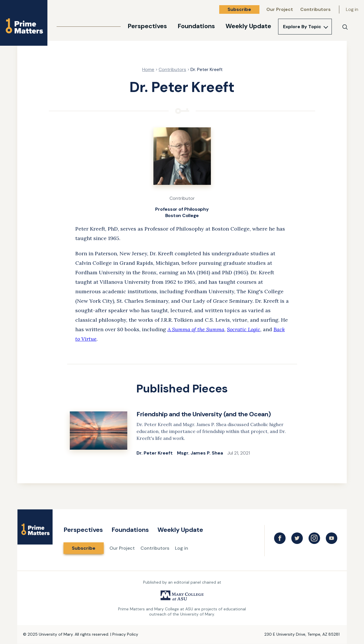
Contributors (315, 9)
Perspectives (147, 26)
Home (148, 69)
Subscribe (239, 9)
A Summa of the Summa (196, 329)
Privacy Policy (125, 634)
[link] (182, 434)
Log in (352, 9)
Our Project (280, 9)
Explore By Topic (302, 27)
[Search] (345, 27)
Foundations (196, 26)
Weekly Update (248, 26)
